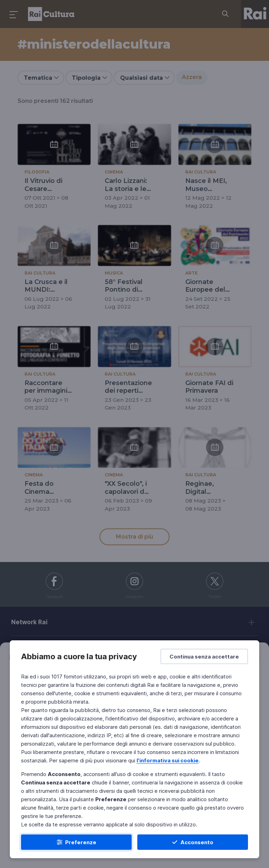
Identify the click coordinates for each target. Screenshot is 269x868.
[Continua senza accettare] (204, 656)
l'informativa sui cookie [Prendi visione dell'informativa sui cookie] (168, 760)
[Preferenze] (76, 842)
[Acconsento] (193, 842)
